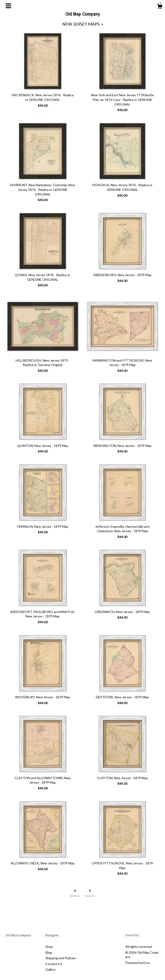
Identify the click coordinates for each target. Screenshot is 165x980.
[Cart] (160, 7)
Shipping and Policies (61, 958)
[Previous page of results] (75, 891)
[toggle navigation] (8, 6)
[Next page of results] (90, 891)
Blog (49, 952)
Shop (49, 947)
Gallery (51, 969)
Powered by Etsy (138, 963)
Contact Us (54, 964)
